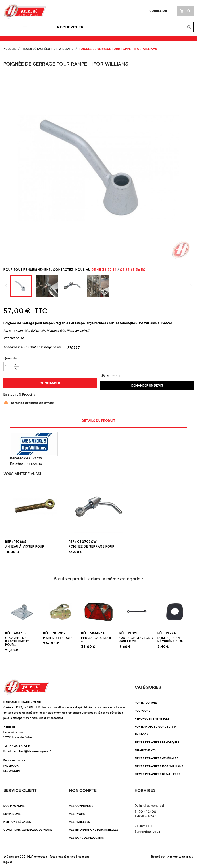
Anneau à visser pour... (26, 546)
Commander (50, 383)
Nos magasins (14, 806)
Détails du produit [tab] (98, 421)
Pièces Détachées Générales (157, 758)
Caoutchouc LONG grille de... (136, 639)
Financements (145, 750)
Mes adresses (80, 822)
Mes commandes (81, 806)
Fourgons (142, 711)
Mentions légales (17, 822)
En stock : (11, 394)
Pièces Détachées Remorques (157, 742)
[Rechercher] (123, 27)
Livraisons (12, 814)
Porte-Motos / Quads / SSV (156, 727)
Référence (19, 458)
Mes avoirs (77, 814)
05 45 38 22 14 (104, 270)
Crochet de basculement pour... (17, 641)
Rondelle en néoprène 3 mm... (172, 639)
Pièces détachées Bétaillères (157, 774)
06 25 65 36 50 (133, 270)
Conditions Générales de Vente (28, 830)
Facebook (11, 766)
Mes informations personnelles (94, 830)
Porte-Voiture (146, 703)
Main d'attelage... (59, 638)
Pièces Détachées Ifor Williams (159, 766)
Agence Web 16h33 (181, 857)
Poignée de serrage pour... (93, 546)
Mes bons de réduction (87, 838)
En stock (18, 464)
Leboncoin (12, 771)
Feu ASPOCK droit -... (97, 639)
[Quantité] (9, 367)
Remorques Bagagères (152, 719)
